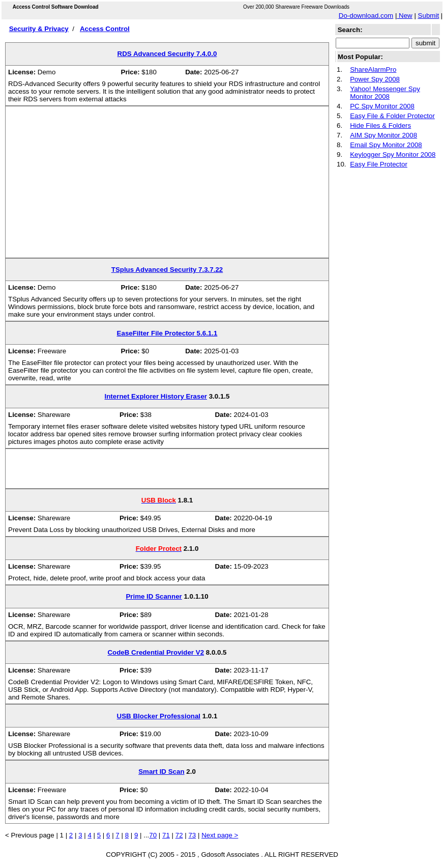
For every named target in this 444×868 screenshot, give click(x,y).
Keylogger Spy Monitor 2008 (393, 155)
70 (153, 835)
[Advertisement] (167, 186)
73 (192, 835)
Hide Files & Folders (380, 125)
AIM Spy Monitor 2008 (383, 135)
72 (179, 835)
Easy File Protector (379, 164)
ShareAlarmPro (373, 69)
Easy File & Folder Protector (392, 116)
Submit (428, 16)
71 (166, 835)
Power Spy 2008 (375, 79)
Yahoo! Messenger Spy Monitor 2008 (385, 93)
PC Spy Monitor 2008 (382, 106)
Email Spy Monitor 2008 (386, 145)
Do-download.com (366, 16)
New (404, 16)
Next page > (220, 835)
